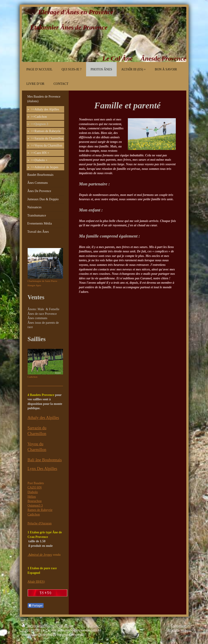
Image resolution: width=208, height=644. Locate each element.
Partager (36, 606)
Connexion (179, 626)
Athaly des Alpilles (43, 418)
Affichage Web (176, 630)
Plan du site (65, 626)
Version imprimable (38, 626)
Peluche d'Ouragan (40, 523)
